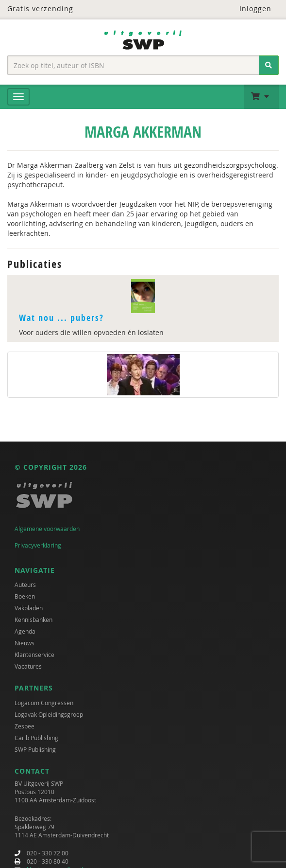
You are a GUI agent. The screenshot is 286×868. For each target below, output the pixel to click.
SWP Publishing (35, 749)
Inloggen (249, 9)
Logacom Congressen (44, 703)
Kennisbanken (34, 620)
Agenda (25, 631)
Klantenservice (34, 655)
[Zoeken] (269, 65)
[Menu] (18, 97)
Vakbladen (29, 608)
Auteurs (25, 585)
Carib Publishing (36, 738)
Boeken (25, 596)
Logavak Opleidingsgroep (49, 714)
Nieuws (25, 643)
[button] (261, 97)
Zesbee (25, 726)
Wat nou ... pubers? (61, 318)
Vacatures (28, 666)
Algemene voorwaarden (47, 529)
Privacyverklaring (38, 545)
